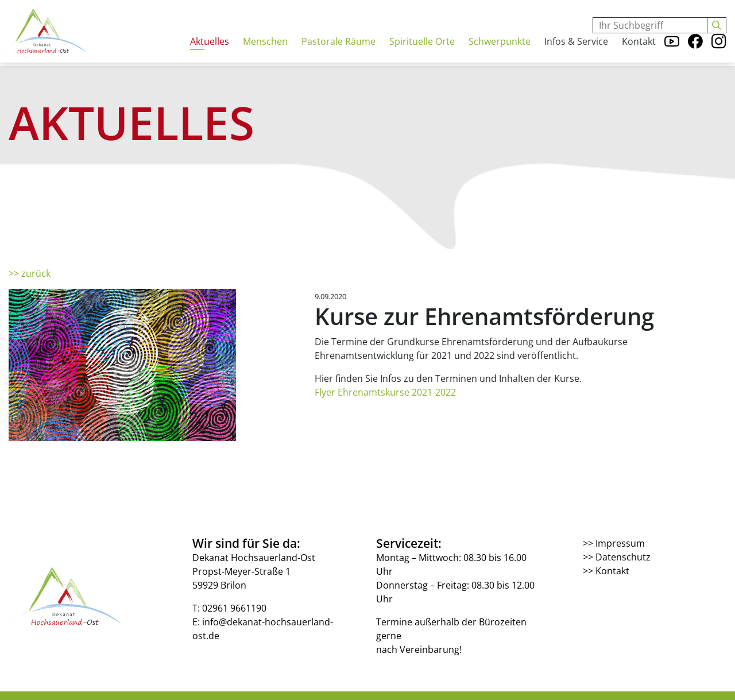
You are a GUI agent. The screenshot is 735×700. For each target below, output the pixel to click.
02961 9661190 (234, 608)
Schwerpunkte (500, 51)
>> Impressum (614, 543)
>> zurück (30, 273)
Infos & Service (576, 51)
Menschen (265, 51)
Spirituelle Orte (422, 51)
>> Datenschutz (617, 557)
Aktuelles (210, 51)
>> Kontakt (606, 571)
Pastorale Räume (339, 51)
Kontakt (639, 51)
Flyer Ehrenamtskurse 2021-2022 (385, 392)
